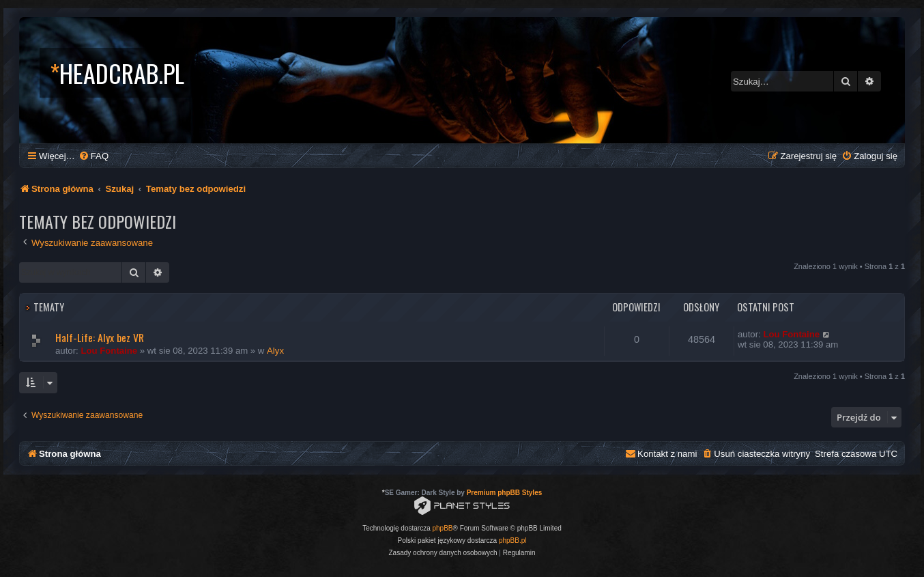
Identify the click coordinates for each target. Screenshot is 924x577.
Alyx (275, 351)
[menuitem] (93, 156)
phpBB (443, 528)
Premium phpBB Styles (505, 493)
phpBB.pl (513, 540)
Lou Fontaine (109, 351)
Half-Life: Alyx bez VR (100, 337)
